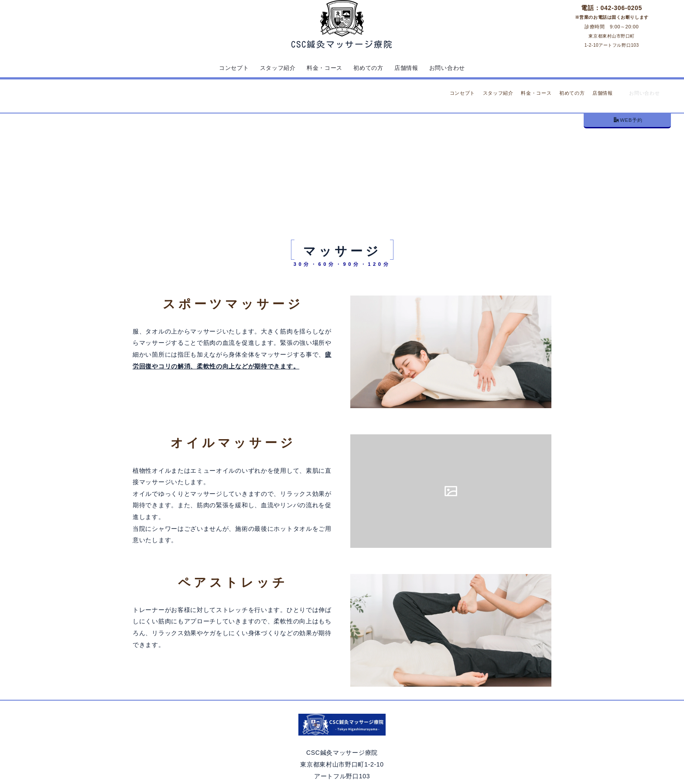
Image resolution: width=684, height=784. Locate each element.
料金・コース (324, 68)
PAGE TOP (527, 752)
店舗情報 (409, 68)
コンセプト (230, 68)
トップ (330, 128)
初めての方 (369, 68)
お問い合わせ (451, 68)
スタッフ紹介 (276, 68)
